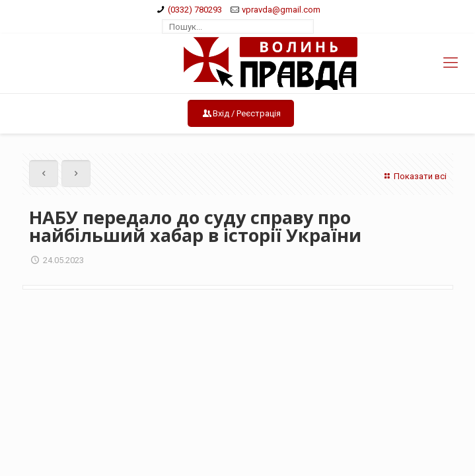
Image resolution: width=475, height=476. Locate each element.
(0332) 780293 (195, 10)
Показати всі (414, 176)
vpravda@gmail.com (281, 10)
